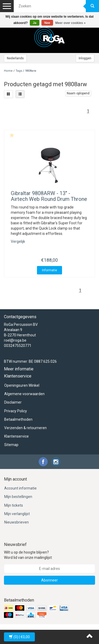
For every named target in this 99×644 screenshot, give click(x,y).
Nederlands (15, 58)
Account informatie (20, 488)
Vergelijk (18, 241)
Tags (19, 71)
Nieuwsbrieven (16, 522)
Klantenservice (16, 436)
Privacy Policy (16, 411)
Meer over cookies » (70, 23)
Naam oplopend (78, 93)
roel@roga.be (15, 340)
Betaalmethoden (18, 419)
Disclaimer (13, 402)
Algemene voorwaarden (24, 394)
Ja (34, 23)
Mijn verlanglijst (17, 514)
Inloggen (85, 58)
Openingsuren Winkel (22, 385)
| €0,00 (19, 637)
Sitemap (11, 445)
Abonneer (49, 580)
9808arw (31, 71)
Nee (47, 23)
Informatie (49, 270)
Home (8, 71)
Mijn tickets (14, 505)
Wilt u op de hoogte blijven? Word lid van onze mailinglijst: (28, 555)
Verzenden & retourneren (25, 428)
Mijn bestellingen (18, 497)
